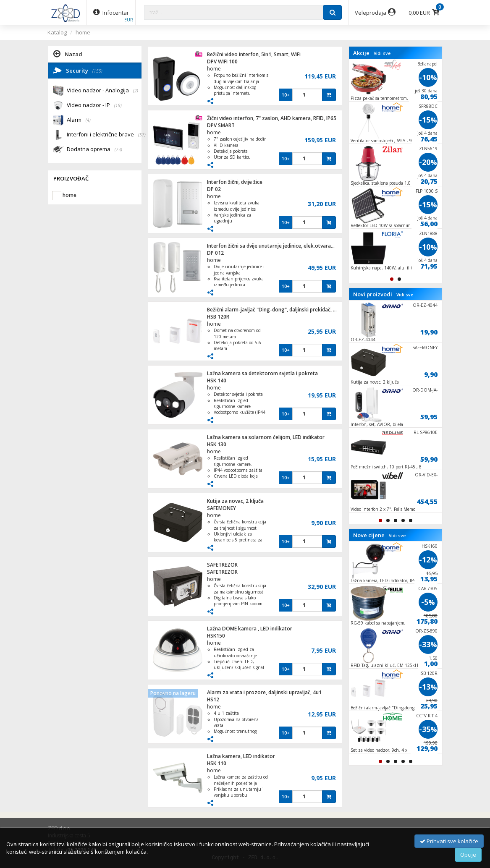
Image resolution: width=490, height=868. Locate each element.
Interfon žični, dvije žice (235, 182)
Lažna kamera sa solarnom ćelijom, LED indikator (266, 437)
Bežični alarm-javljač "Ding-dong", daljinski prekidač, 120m (277, 310)
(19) (118, 105)
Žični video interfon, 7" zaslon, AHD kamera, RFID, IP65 (272, 118)
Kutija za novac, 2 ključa (235, 501)
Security (78, 70)
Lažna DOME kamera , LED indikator (250, 629)
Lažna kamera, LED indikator (241, 756)
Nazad (68, 54)
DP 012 (215, 253)
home (83, 32)
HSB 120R (218, 317)
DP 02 (214, 189)
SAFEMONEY (221, 508)
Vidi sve (382, 53)
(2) (136, 91)
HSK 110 (217, 763)
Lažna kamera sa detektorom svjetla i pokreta (262, 373)
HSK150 (216, 636)
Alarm (79, 120)
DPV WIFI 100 (222, 61)
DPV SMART (221, 125)
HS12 (213, 699)
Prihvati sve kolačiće (449, 841)
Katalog (57, 32)
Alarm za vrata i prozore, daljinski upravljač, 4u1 (264, 692)
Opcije (468, 855)
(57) (142, 135)
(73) (118, 149)
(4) (88, 120)
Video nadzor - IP (94, 106)
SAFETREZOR (222, 565)
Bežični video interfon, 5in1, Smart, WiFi (254, 54)
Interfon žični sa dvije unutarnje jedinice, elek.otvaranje (273, 246)
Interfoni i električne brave (104, 135)
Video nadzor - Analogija (102, 91)
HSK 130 (217, 444)
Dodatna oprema (94, 150)
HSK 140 (217, 380)
